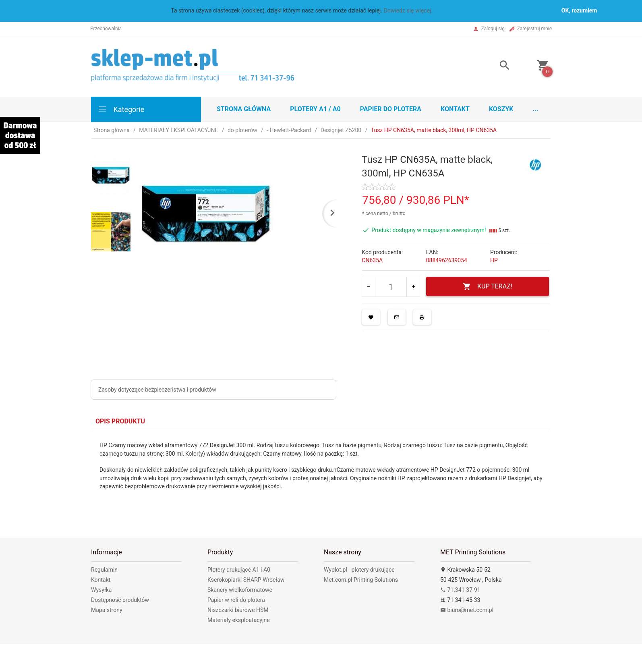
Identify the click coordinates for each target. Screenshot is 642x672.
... (536, 109)
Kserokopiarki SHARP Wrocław (246, 580)
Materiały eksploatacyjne (239, 620)
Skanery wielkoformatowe (240, 590)
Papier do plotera (391, 109)
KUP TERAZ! (488, 287)
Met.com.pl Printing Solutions (361, 580)
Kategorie (121, 109)
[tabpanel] (321, 473)
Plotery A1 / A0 (315, 109)
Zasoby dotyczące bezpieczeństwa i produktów (157, 390)
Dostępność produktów (120, 600)
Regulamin (104, 570)
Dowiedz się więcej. (408, 10)
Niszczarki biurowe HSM (238, 610)
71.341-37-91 (460, 590)
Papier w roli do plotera (236, 600)
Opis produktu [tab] (120, 421)
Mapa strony (107, 610)
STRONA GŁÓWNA (244, 109)
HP (494, 260)
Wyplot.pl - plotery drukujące (359, 570)
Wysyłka (101, 590)
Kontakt (455, 109)
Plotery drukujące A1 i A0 (239, 570)
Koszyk (501, 109)
